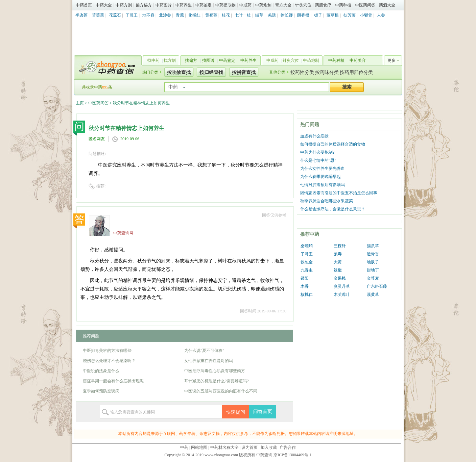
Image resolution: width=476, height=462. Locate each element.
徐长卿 (287, 15)
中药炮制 (263, 5)
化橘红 (194, 15)
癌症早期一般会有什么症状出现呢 (113, 381)
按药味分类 (327, 72)
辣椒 (338, 270)
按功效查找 (179, 72)
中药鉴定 (204, 5)
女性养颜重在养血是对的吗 (209, 361)
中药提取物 (225, 5)
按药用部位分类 (356, 72)
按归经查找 (211, 72)
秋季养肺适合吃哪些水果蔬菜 (327, 201)
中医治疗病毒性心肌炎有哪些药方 (215, 371)
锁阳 (305, 278)
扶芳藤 (350, 15)
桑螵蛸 (307, 246)
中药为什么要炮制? (317, 152)
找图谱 (208, 60)
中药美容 (358, 60)
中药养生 (184, 5)
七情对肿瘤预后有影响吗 (323, 185)
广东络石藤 (377, 286)
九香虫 (307, 270)
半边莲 (81, 15)
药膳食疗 (323, 5)
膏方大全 (283, 5)
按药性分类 (302, 72)
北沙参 (165, 15)
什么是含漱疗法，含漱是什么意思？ (333, 209)
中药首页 (84, 5)
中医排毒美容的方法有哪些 (107, 351)
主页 (80, 103)
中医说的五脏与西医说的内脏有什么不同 (221, 391)
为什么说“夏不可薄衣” (204, 351)
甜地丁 (373, 270)
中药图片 (164, 5)
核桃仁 (307, 294)
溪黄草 (373, 294)
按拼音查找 (244, 72)
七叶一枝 (243, 15)
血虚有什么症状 (314, 136)
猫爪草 (373, 246)
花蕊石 (115, 15)
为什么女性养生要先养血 (323, 169)
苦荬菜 (98, 15)
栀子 (318, 15)
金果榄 (340, 278)
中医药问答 (365, 5)
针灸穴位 (303, 5)
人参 (381, 15)
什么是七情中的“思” (318, 160)
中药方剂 (124, 5)
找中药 (153, 60)
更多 (391, 60)
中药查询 (106, 68)
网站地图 (199, 447)
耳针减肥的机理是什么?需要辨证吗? (217, 381)
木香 (305, 286)
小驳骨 (366, 15)
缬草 (259, 15)
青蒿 (180, 15)
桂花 (226, 15)
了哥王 (132, 15)
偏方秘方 (144, 5)
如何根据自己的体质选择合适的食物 (333, 144)
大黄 (338, 262)
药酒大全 (387, 5)
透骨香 (373, 254)
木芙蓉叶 (342, 294)
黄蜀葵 (211, 15)
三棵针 (340, 246)
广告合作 (288, 447)
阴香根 (303, 15)
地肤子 (373, 262)
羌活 (272, 15)
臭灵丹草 (342, 286)
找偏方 (191, 60)
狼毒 (338, 254)
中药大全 (104, 5)
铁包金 (307, 262)
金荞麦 (373, 278)
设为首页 (249, 447)
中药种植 (343, 5)
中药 (184, 447)
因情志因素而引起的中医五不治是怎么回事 (339, 193)
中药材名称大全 (224, 447)
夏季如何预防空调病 (101, 391)
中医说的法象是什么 (101, 371)
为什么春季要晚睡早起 (320, 177)
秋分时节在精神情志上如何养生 (141, 103)
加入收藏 (269, 447)
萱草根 (333, 15)
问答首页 (263, 412)
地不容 (148, 15)
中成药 (245, 5)
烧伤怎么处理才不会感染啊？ (109, 361)
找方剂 (170, 60)
